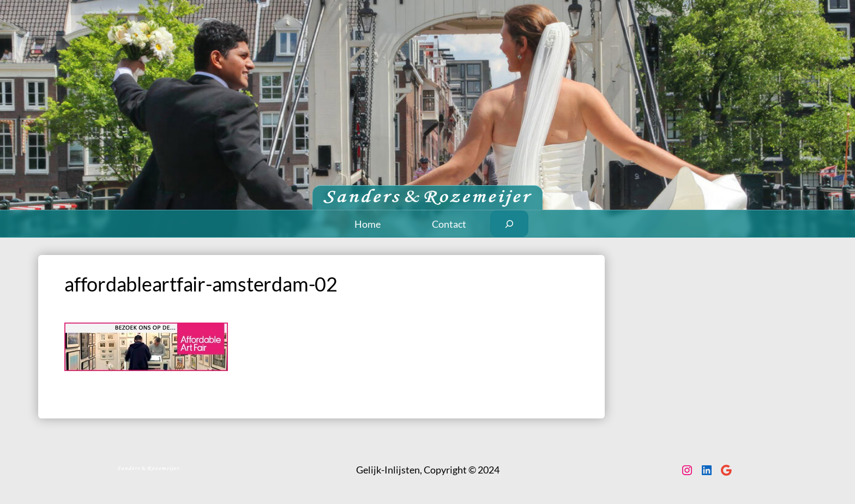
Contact (449, 224)
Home (368, 224)
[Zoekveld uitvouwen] (510, 224)
